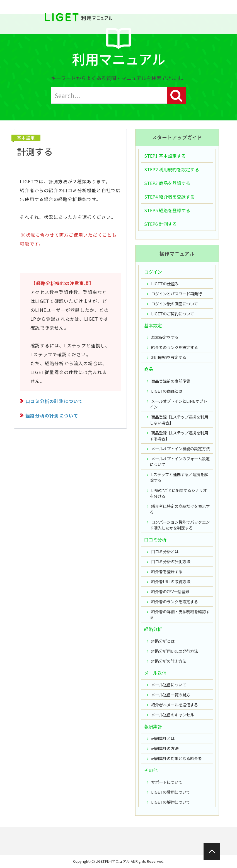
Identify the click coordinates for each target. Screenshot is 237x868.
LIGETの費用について (171, 792)
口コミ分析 (155, 540)
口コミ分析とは (165, 551)
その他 (151, 770)
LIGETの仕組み (165, 284)
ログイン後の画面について (175, 304)
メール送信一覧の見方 (171, 695)
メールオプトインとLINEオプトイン (178, 404)
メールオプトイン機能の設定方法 (180, 448)
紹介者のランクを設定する (175, 347)
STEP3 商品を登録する (167, 183)
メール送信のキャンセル (173, 715)
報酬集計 (153, 726)
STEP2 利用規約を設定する (172, 169)
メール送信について (169, 685)
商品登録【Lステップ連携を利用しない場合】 (179, 420)
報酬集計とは (163, 738)
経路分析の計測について (52, 416)
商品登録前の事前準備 (171, 381)
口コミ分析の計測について (54, 401)
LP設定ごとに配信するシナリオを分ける (178, 493)
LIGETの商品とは (167, 391)
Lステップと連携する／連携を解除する (179, 477)
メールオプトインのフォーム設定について (180, 461)
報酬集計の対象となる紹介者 (176, 758)
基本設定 (26, 138)
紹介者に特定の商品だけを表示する (180, 509)
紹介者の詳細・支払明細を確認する (180, 614)
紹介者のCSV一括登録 (170, 591)
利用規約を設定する (169, 357)
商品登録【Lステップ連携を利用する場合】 (179, 436)
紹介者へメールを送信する (175, 705)
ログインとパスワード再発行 (176, 294)
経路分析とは (163, 641)
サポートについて (167, 782)
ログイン (153, 272)
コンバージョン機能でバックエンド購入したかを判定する (180, 525)
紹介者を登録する (167, 571)
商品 (149, 369)
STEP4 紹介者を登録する (169, 197)
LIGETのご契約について (173, 314)
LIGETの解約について (171, 802)
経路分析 (153, 629)
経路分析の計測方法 (169, 661)
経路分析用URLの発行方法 (175, 651)
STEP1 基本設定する (165, 156)
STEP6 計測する (160, 224)
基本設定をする (165, 337)
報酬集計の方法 (165, 748)
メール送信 (155, 673)
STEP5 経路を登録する (167, 210)
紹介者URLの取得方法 (171, 581)
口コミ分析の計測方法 (171, 561)
